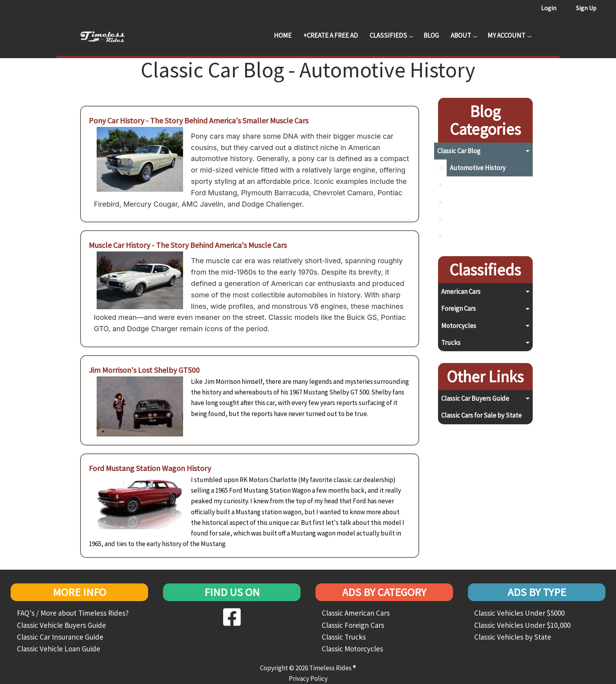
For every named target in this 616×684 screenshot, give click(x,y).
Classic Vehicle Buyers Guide (61, 625)
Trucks (451, 343)
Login (549, 8)
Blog (431, 35)
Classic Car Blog (459, 151)
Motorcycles (459, 326)
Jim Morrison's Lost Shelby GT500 (144, 370)
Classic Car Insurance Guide (60, 637)
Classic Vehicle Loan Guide (59, 649)
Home (283, 35)
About (461, 35)
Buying (460, 185)
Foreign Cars (458, 308)
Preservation (468, 202)
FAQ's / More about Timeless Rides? (73, 613)
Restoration (467, 219)
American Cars (461, 292)
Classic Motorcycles (352, 649)
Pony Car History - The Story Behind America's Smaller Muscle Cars (199, 120)
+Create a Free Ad (331, 35)
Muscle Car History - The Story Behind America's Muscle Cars (188, 245)
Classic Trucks (344, 637)
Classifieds (388, 35)
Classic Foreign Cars (353, 625)
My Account (506, 35)
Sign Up (586, 8)
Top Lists (462, 236)
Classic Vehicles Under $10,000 (522, 625)
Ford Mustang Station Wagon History (150, 468)
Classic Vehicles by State (513, 637)
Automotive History (478, 168)
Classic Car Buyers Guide (475, 398)
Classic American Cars (356, 613)
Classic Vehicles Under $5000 (519, 613)
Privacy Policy (308, 678)
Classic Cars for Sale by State (481, 415)
